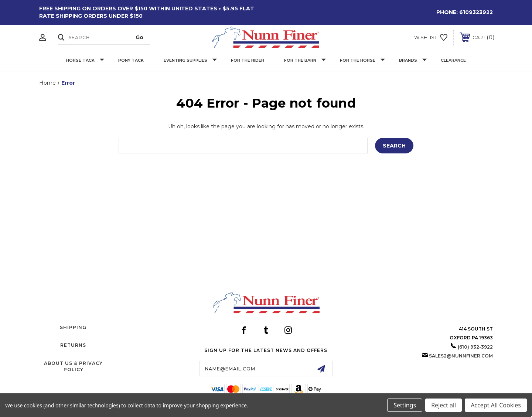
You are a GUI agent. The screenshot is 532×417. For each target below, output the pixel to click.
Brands (413, 60)
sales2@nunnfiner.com (461, 356)
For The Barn (305, 60)
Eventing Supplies (190, 60)
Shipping (73, 327)
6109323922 (476, 12)
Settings (405, 405)
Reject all (444, 405)
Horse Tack (85, 60)
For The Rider (248, 60)
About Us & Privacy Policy (73, 366)
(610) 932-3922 (475, 347)
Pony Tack (131, 60)
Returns (73, 345)
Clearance (453, 60)
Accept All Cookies (496, 405)
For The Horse (362, 60)
